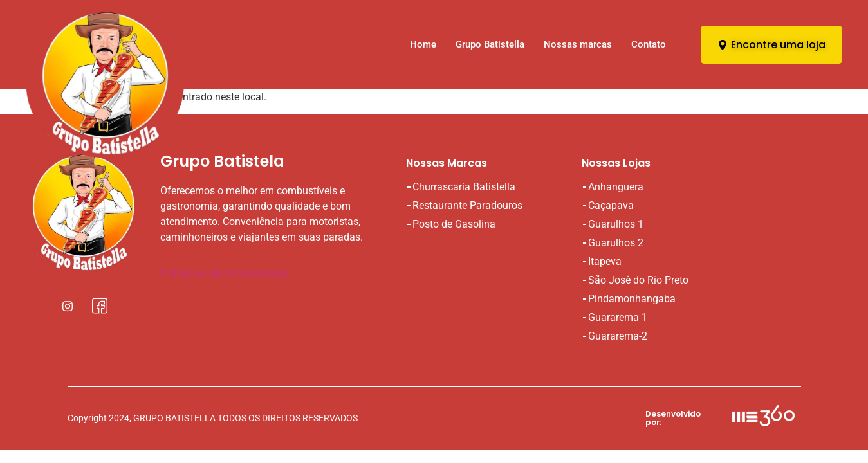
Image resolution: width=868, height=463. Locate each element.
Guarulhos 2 (616, 243)
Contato (649, 44)
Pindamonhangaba (632, 299)
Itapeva (605, 261)
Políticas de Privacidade (225, 273)
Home (423, 44)
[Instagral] (68, 305)
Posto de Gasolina (454, 224)
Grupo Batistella (490, 44)
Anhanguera (616, 187)
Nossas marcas (578, 44)
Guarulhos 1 (616, 224)
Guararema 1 (618, 317)
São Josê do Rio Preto (638, 280)
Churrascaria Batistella (464, 187)
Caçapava (611, 205)
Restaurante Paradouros (467, 205)
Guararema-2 (618, 336)
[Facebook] (100, 305)
